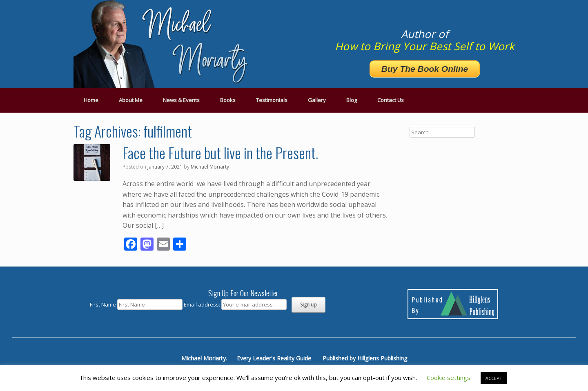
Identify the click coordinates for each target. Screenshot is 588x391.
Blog (352, 100)
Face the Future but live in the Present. (220, 152)
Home (91, 100)
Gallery (317, 100)
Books (228, 100)
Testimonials (272, 100)
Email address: (203, 304)
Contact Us (391, 100)
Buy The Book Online (425, 69)
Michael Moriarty (210, 167)
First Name (103, 304)
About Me (131, 100)
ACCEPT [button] (494, 378)
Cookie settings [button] (449, 378)
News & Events (181, 100)
